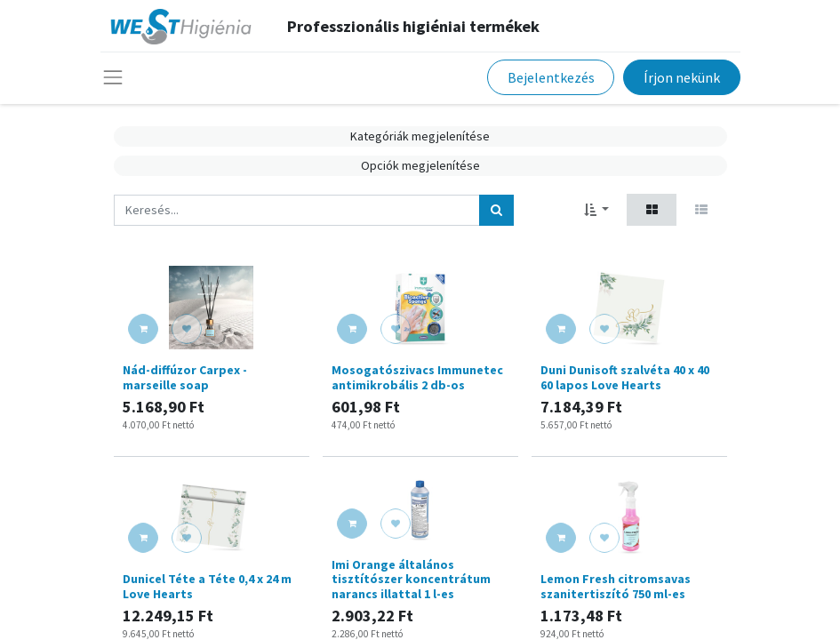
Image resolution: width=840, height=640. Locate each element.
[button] (597, 209)
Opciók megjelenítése (420, 165)
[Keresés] (496, 210)
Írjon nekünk (682, 77)
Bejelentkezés (551, 77)
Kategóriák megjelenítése (420, 136)
